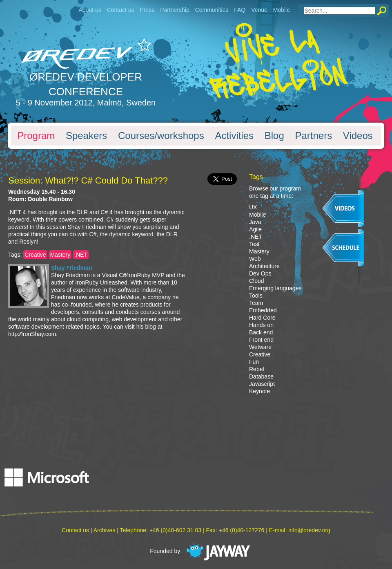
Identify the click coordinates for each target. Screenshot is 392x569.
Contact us (121, 10)
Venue (259, 10)
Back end (261, 332)
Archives (105, 530)
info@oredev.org (309, 530)
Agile (255, 229)
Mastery (60, 255)
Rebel (257, 369)
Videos (358, 136)
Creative (35, 255)
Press (147, 10)
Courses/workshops (161, 136)
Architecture (264, 266)
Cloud (257, 281)
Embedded (263, 310)
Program (36, 136)
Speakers (86, 136)
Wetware (260, 347)
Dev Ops (260, 273)
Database (261, 376)
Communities (212, 10)
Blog (274, 136)
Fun (254, 362)
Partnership (175, 10)
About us (90, 10)
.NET (81, 255)
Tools (256, 296)
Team (256, 303)
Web (255, 259)
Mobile (282, 10)
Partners (313, 136)
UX (253, 207)
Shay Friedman (71, 268)
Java (255, 222)
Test (254, 244)
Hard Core (262, 318)
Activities (234, 136)
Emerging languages (275, 288)
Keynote (259, 391)
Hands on (261, 325)
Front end (261, 340)
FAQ (240, 10)
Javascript (262, 384)
